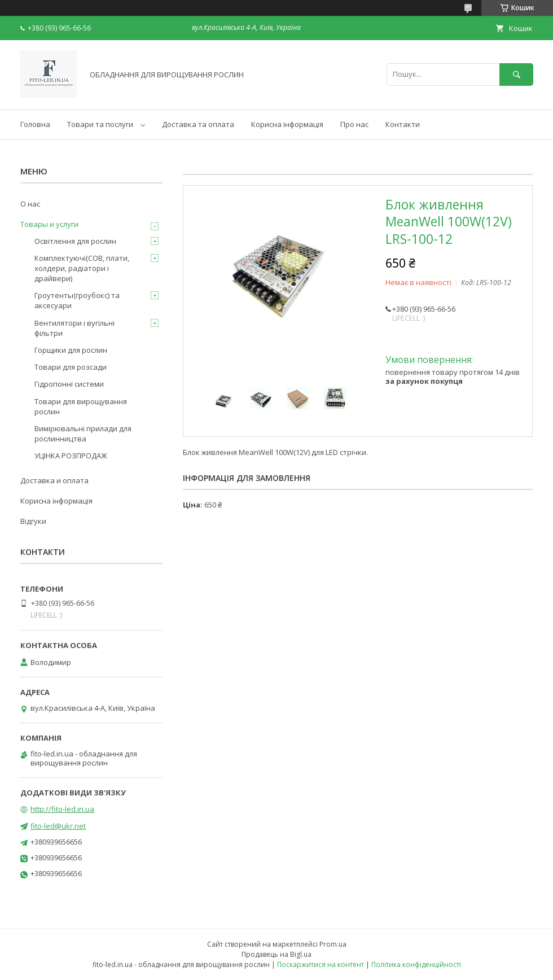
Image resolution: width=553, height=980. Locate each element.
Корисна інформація (287, 124)
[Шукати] (516, 74)
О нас (30, 204)
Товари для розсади (71, 367)
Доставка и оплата (54, 480)
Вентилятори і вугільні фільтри (74, 328)
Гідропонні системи (69, 384)
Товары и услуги (49, 224)
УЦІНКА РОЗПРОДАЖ (71, 456)
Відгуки (33, 521)
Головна (35, 124)
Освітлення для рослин (75, 241)
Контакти (403, 124)
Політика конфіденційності (416, 964)
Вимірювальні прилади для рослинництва (83, 434)
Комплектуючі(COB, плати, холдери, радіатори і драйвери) (82, 268)
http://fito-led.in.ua (62, 809)
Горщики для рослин (71, 350)
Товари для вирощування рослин (81, 406)
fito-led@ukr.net (58, 826)
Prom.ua (333, 944)
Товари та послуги (100, 124)
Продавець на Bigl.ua (276, 954)
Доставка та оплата (198, 124)
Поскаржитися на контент (321, 964)
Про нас (354, 124)
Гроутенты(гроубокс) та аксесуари (77, 300)
